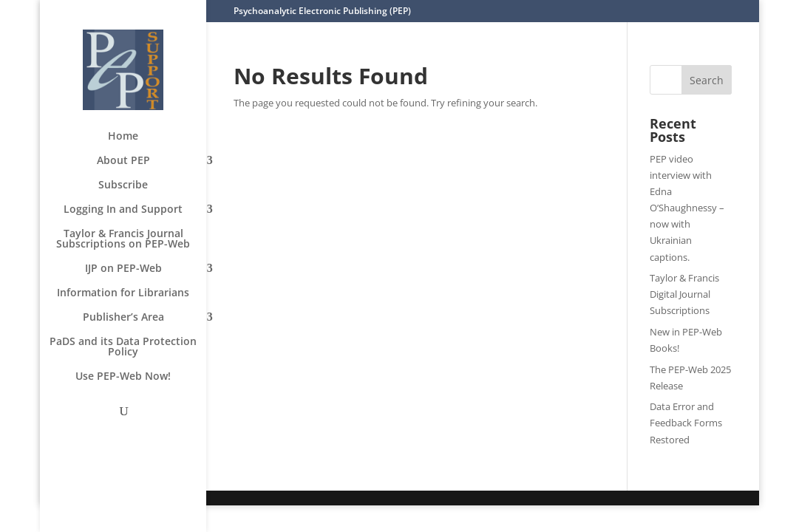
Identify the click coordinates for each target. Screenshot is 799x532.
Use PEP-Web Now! (123, 377)
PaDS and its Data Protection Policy (123, 347)
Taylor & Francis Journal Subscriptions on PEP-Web (123, 239)
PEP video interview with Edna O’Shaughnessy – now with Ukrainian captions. (687, 208)
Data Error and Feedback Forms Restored (686, 423)
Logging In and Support (123, 210)
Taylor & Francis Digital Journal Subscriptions (684, 294)
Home (123, 137)
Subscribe (123, 185)
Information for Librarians (123, 293)
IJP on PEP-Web (123, 269)
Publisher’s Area (123, 318)
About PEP (123, 161)
